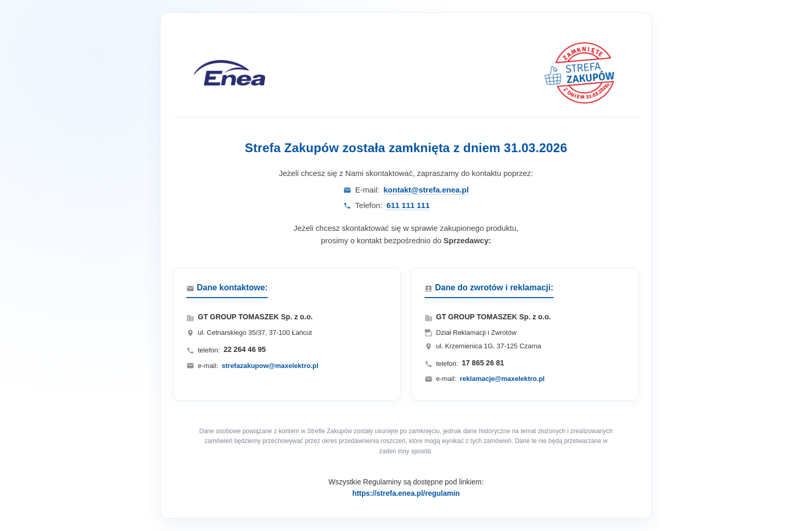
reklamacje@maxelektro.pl (502, 379)
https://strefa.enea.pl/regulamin (406, 493)
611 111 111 (408, 205)
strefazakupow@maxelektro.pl (270, 366)
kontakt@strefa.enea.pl (426, 190)
